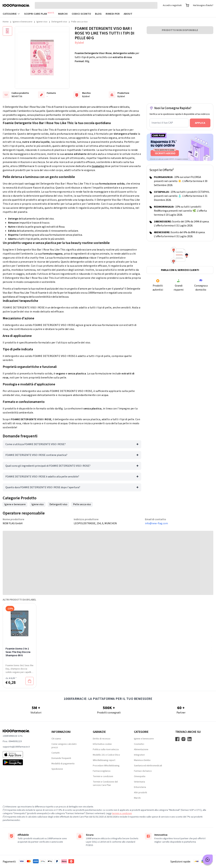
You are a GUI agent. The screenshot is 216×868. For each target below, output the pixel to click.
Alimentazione (141, 749)
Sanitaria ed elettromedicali (148, 766)
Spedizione (57, 769)
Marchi (63, 14)
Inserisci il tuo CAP (162, 123)
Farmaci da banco (143, 771)
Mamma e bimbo (142, 760)
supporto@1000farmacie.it (16, 747)
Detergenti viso (59, 22)
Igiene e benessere (23, 22)
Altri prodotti (140, 793)
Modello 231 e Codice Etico (106, 755)
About (128, 14)
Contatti (56, 753)
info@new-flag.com (156, 523)
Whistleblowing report (104, 760)
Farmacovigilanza (102, 771)
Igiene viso (42, 22)
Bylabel (79, 43)
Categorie (11, 14)
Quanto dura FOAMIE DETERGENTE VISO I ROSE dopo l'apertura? (43, 487)
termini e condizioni (122, 813)
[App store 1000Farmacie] (22, 755)
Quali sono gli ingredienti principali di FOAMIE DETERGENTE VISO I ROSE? (48, 466)
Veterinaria (139, 782)
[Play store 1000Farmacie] (22, 762)
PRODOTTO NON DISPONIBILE (180, 30)
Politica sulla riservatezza (106, 749)
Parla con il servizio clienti (180, 270)
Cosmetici (98, 166)
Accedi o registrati (172, 5)
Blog (98, 14)
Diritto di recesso (102, 739)
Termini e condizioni (103, 776)
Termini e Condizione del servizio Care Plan (105, 783)
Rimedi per (113, 14)
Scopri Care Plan (39, 14)
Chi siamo (56, 739)
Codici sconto (81, 14)
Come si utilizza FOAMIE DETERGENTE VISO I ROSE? (36, 444)
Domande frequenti (61, 758)
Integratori (139, 755)
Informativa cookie (102, 744)
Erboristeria (140, 787)
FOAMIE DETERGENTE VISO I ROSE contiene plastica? (36, 455)
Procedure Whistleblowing (106, 766)
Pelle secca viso (79, 22)
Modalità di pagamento (63, 764)
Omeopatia (140, 776)
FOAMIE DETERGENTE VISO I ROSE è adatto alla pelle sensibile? (42, 477)
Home (6, 22)
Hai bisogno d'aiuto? (203, 5)
